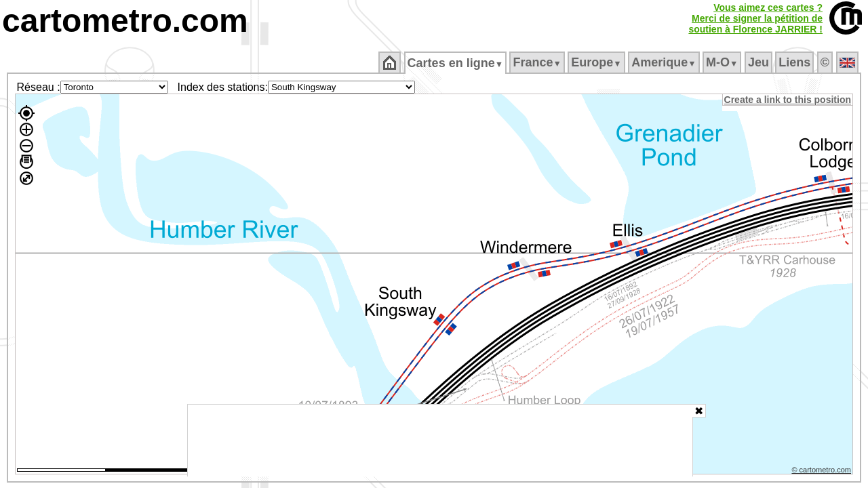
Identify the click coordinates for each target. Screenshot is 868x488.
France (538, 62)
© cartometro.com (823, 472)
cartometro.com (125, 21)
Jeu (759, 62)
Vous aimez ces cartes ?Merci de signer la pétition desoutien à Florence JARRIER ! (755, 18)
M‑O (723, 62)
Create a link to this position (788, 100)
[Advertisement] (440, 441)
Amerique (665, 62)
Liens (796, 62)
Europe (597, 62)
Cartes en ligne (456, 63)
